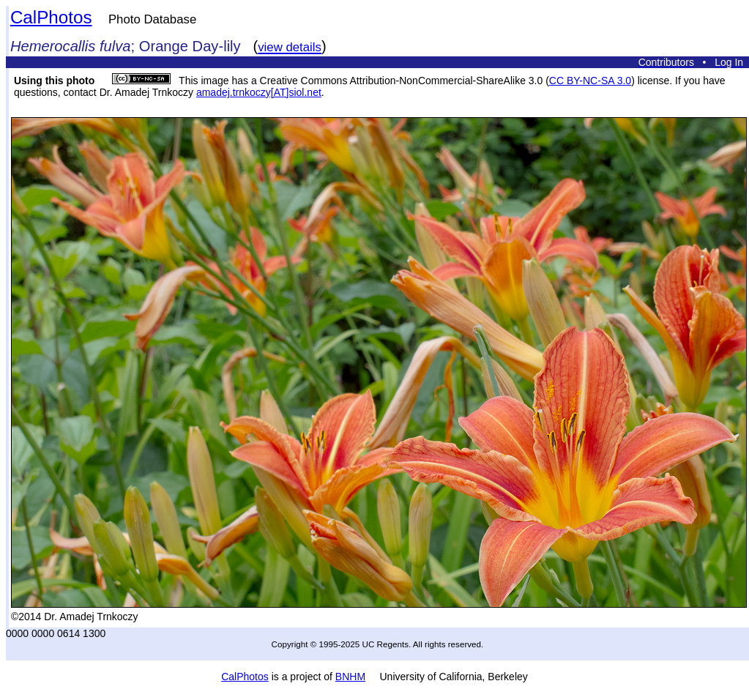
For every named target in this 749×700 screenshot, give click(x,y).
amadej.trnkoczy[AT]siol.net (259, 92)
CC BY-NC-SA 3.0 (590, 81)
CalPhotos (51, 17)
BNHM (350, 677)
